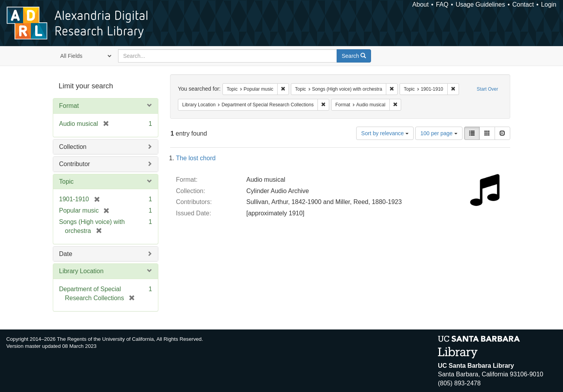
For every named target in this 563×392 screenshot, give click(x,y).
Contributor (74, 164)
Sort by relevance (385, 133)
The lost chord (196, 158)
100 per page (439, 133)
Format (69, 106)
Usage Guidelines (480, 4)
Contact (523, 4)
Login (549, 4)
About (421, 4)
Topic (66, 182)
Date (66, 254)
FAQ (442, 4)
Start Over (487, 89)
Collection (73, 147)
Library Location (81, 271)
